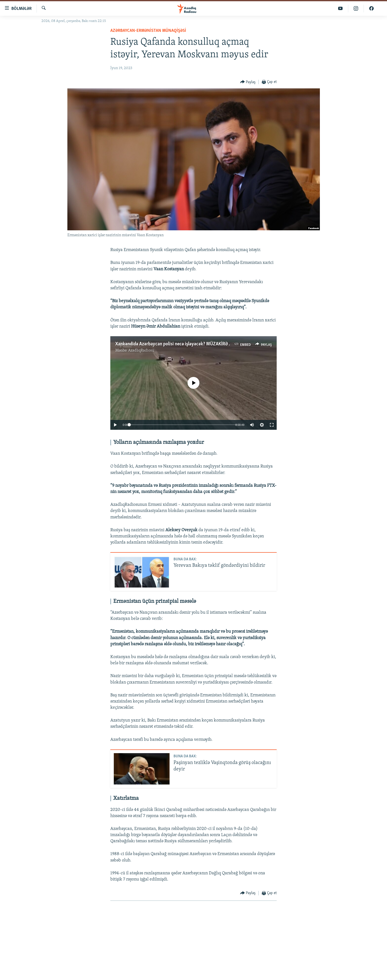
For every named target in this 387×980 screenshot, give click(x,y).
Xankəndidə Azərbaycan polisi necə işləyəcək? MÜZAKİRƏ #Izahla (179, 344)
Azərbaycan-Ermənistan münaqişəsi (148, 31)
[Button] (248, 82)
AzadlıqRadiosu (141, 351)
